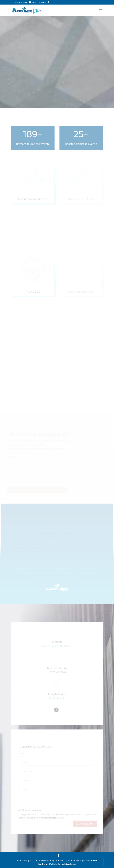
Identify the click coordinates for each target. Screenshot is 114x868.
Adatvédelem (69, 864)
